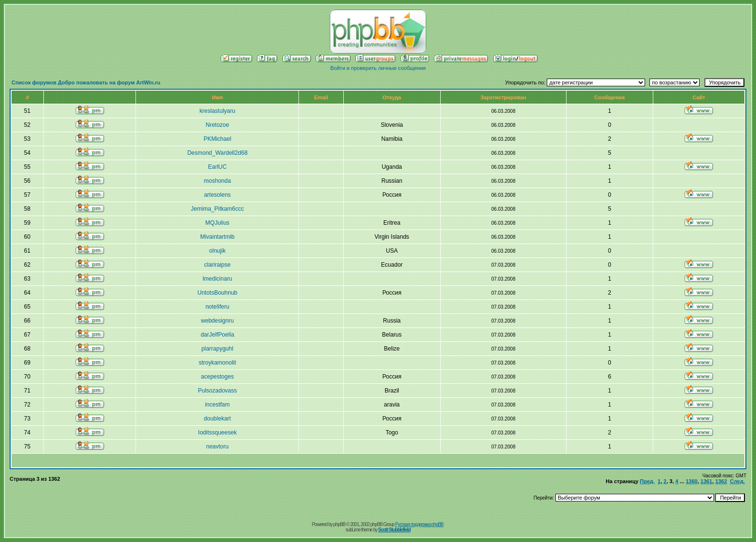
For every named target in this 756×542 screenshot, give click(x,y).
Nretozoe (218, 125)
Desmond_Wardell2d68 (217, 153)
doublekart (217, 419)
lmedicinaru (217, 279)
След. (737, 481)
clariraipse (218, 265)
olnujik (217, 251)
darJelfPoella (217, 335)
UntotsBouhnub (218, 293)
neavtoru (218, 447)
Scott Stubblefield (394, 530)
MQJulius (217, 223)
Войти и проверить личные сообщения (378, 68)
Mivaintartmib (217, 237)
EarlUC (218, 167)
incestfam (217, 405)
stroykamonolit (217, 363)
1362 (721, 481)
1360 (691, 481)
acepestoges (217, 377)
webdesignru (217, 321)
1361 (706, 481)
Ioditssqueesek (217, 433)
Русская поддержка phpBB (419, 524)
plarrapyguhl (217, 349)
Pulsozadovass (218, 391)
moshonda (217, 181)
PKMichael (217, 139)
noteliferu (217, 307)
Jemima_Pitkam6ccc (217, 209)
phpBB (339, 524)
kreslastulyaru (217, 111)
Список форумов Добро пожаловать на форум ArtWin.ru (86, 82)
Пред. (647, 481)
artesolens (217, 195)
